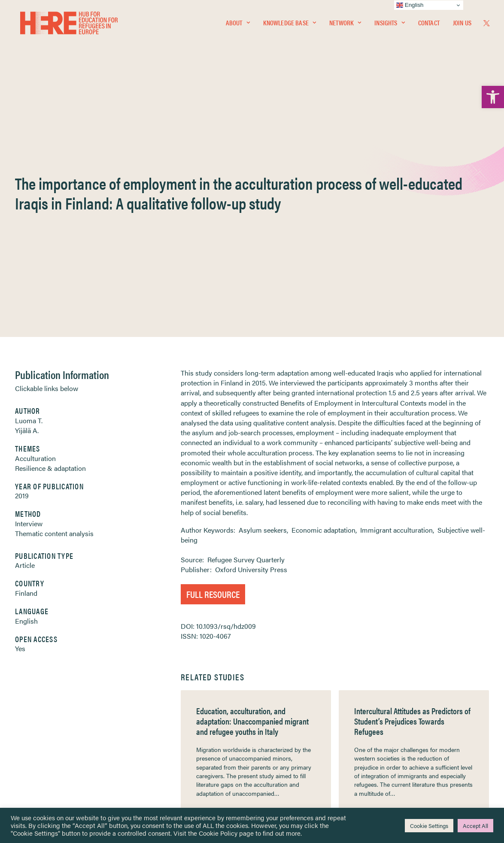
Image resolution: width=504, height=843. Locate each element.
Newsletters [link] (52, 729)
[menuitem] (238, 24)
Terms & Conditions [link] (284, 700)
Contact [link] (429, 24)
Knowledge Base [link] (290, 24)
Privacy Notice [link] (278, 690)
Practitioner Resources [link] (288, 756)
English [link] (26, 408)
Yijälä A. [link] (27, 217)
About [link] (238, 24)
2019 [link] (22, 282)
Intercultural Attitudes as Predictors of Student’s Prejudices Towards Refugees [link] (412, 508)
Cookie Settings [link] (429, 826)
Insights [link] (389, 24)
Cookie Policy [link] (218, 833)
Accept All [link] (475, 826)
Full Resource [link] (213, 381)
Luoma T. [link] (29, 207)
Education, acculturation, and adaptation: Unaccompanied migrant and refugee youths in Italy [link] (252, 508)
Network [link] (345, 24)
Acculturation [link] (35, 245)
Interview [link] (29, 310)
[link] (493, 97)
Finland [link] (26, 380)
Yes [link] (20, 435)
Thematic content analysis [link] (54, 320)
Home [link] (39, 690)
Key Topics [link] (273, 766)
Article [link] (25, 352)
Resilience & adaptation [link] (50, 255)
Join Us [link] (462, 24)
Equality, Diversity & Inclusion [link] (295, 711)
